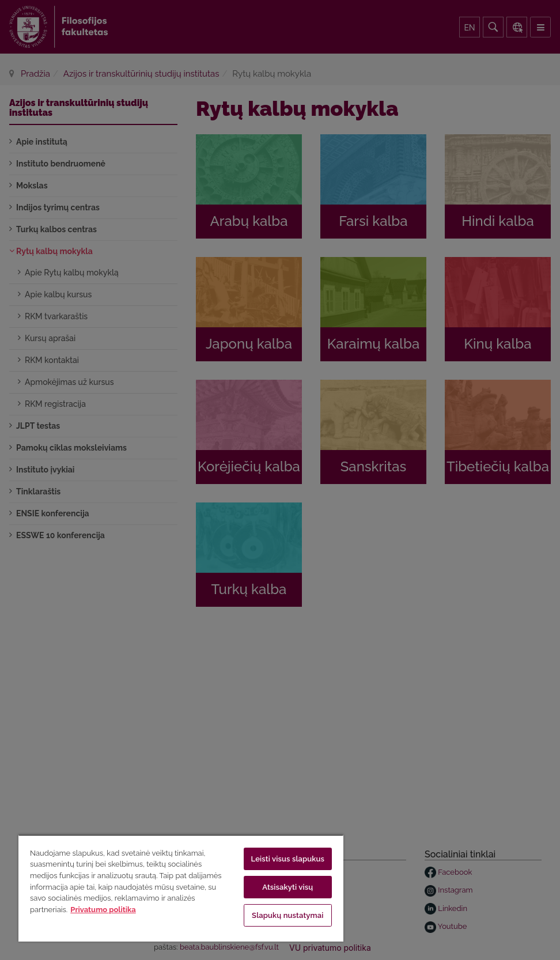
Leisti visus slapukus (288, 859)
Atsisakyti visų (287, 887)
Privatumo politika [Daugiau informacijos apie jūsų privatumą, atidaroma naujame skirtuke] (103, 910)
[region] (181, 888)
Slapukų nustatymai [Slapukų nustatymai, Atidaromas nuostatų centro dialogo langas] (287, 915)
